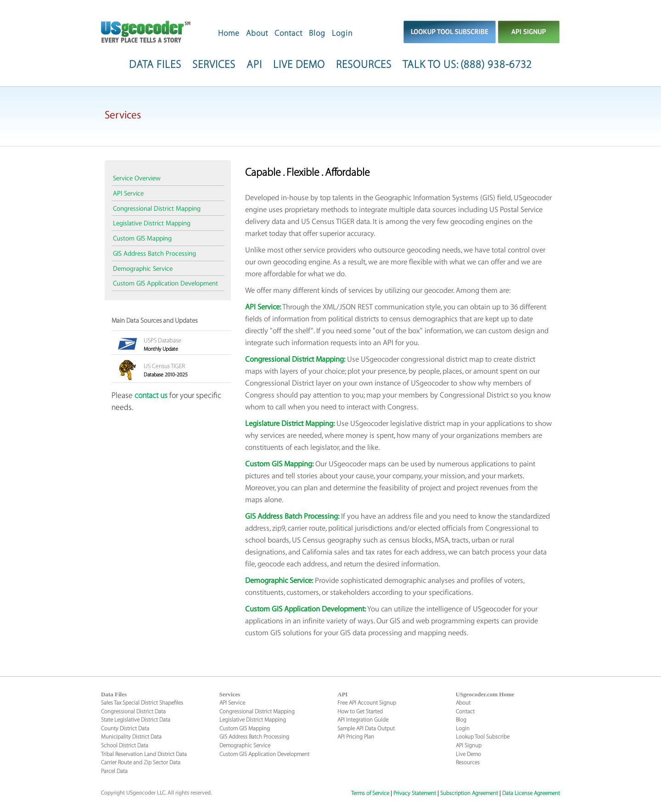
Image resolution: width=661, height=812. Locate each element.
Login (342, 33)
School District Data (125, 745)
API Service (128, 194)
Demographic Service (143, 269)
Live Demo (468, 754)
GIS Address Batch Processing (154, 254)
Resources (468, 762)
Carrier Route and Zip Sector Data (141, 762)
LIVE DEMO (299, 65)
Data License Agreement (531, 793)
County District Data (125, 728)
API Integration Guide (363, 720)
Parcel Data (114, 771)
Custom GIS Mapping (142, 239)
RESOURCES (364, 65)
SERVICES (214, 65)
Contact (288, 33)
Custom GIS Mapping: (279, 464)
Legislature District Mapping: (290, 424)
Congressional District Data (133, 711)
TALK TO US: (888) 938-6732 (467, 65)
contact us (151, 395)
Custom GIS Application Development (165, 284)
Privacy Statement (415, 793)
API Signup (469, 745)
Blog (317, 33)
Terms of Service (370, 793)
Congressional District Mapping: (295, 360)
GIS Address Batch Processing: (292, 517)
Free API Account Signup (367, 703)
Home (229, 33)
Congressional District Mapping (157, 209)
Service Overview (137, 179)
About (257, 33)
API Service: (263, 307)
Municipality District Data (131, 737)
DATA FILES (155, 65)
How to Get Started (360, 711)
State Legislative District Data (136, 720)
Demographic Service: (279, 581)
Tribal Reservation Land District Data (144, 754)
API (254, 65)
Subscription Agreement (469, 793)
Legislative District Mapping (152, 224)
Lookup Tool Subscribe (483, 737)
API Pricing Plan (356, 737)
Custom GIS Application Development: (305, 609)
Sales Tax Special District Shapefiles (142, 703)
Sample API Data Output (366, 728)
